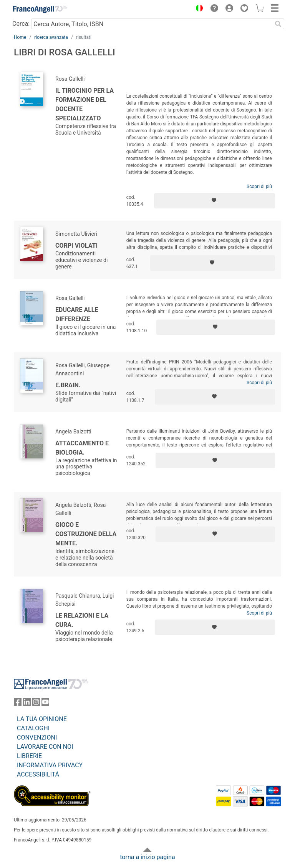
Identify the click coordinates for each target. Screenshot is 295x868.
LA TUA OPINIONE (42, 719)
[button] (197, 9)
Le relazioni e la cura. (82, 620)
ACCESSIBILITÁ (38, 774)
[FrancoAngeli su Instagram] (36, 704)
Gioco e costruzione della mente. (86, 534)
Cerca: (21, 24)
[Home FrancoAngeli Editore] (40, 9)
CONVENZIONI (37, 737)
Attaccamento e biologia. (82, 448)
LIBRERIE (29, 756)
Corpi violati (76, 246)
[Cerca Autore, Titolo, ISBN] (152, 24)
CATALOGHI (33, 728)
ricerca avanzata (51, 37)
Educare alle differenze (77, 314)
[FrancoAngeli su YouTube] (45, 704)
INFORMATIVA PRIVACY (50, 765)
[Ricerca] (278, 24)
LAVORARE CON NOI (45, 747)
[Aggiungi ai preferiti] (215, 201)
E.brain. (68, 385)
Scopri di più (259, 187)
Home (20, 37)
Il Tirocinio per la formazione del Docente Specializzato (85, 104)
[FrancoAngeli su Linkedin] (27, 704)
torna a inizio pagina (147, 857)
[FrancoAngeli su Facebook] (18, 704)
